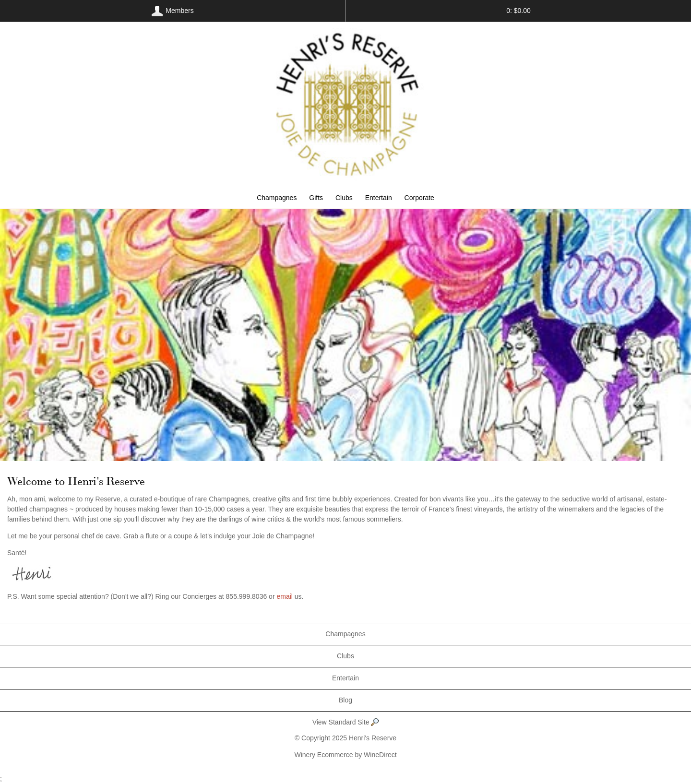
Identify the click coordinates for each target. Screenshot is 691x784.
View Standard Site (346, 723)
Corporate (419, 198)
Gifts (316, 198)
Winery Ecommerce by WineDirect (345, 755)
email (284, 596)
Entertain (379, 198)
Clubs (344, 198)
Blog (345, 700)
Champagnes (277, 198)
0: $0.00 (518, 11)
